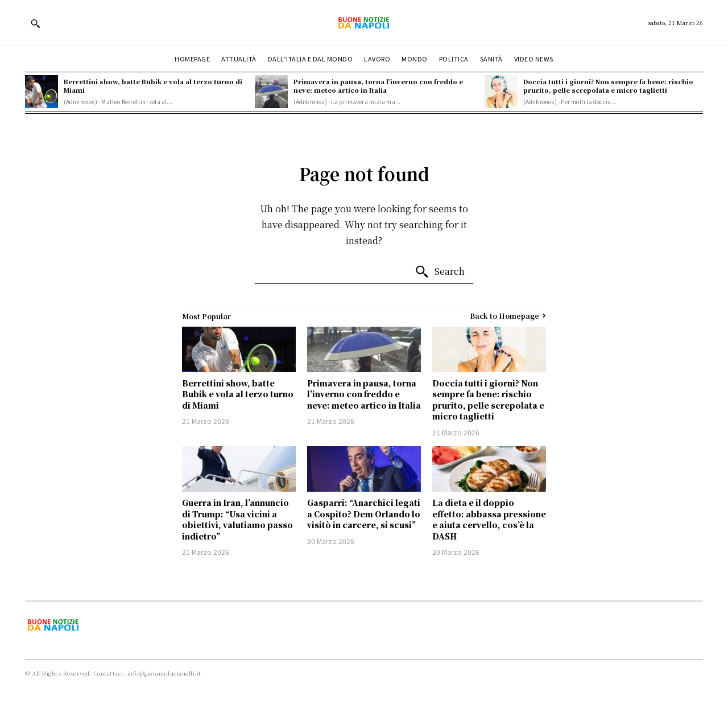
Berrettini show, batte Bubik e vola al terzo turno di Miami (153, 86)
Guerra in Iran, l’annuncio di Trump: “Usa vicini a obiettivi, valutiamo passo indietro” (237, 519)
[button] (35, 23)
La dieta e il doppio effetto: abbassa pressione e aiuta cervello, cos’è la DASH (489, 519)
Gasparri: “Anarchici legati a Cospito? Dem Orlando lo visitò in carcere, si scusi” (364, 514)
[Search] (440, 272)
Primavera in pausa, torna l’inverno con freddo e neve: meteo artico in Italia (378, 86)
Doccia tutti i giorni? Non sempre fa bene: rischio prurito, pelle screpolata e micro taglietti (608, 86)
